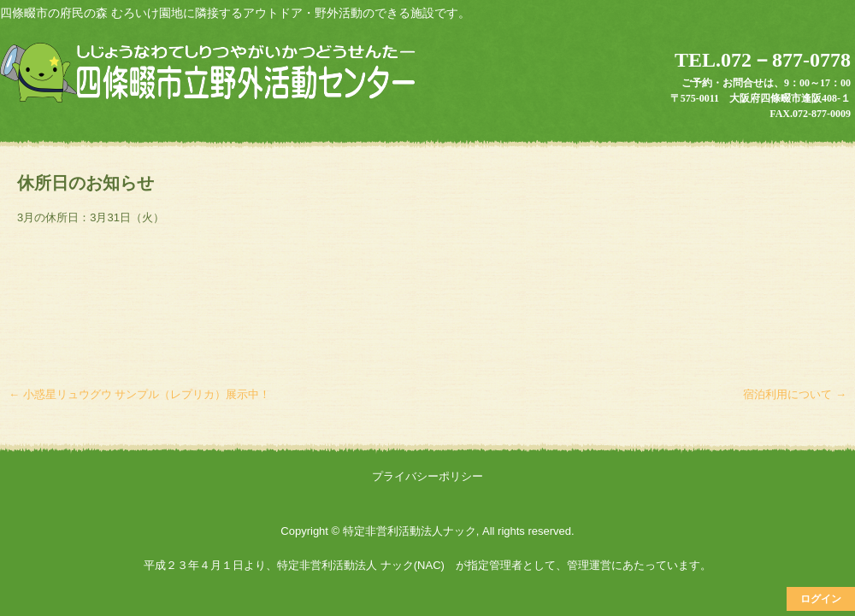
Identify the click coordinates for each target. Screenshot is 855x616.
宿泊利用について (795, 394)
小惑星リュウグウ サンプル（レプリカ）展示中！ (139, 394)
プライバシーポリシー (427, 476)
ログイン (821, 599)
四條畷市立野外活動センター (210, 74)
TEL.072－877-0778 (763, 60)
